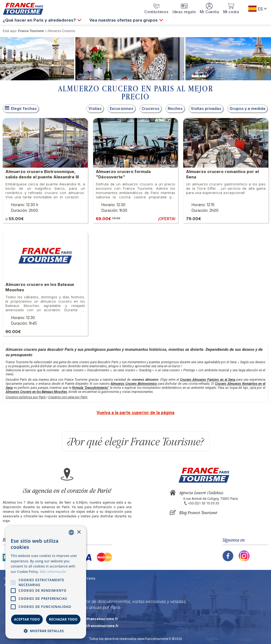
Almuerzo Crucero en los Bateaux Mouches (36, 392)
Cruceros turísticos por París (26, 397)
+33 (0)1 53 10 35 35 (204, 503)
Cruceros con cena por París (68, 397)
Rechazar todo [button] (63, 619)
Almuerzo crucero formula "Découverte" (123, 174)
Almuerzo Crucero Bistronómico (134, 384)
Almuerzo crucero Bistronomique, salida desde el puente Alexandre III (42, 174)
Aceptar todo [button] (27, 619)
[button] (46, 631)
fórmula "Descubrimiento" (90, 388)
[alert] (46, 582)
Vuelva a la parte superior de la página (135, 413)
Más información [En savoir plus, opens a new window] (53, 572)
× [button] (79, 532)
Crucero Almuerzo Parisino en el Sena (208, 380)
